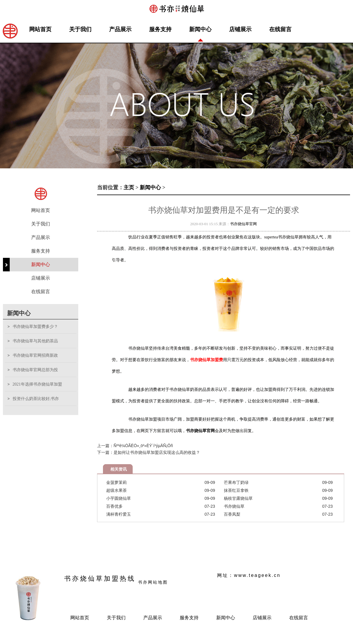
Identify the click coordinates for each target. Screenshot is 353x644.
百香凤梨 (232, 514)
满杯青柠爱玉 (119, 514)
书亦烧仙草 (234, 506)
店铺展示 (240, 29)
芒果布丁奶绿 (236, 482)
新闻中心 (200, 29)
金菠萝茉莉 (116, 482)
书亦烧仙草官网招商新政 (35, 355)
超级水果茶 (116, 490)
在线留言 (280, 29)
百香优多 (114, 506)
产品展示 (120, 29)
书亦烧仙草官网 (243, 224)
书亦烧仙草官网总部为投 (35, 370)
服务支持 (160, 29)
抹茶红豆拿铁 (236, 490)
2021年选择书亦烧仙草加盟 (37, 384)
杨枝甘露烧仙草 (238, 498)
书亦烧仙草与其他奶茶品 (35, 341)
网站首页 (40, 29)
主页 (129, 187)
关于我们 (80, 29)
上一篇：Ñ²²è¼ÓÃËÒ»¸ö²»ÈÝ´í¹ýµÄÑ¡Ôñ (135, 446)
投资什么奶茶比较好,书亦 (36, 399)
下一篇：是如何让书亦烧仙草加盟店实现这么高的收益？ (149, 452)
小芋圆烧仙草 (119, 498)
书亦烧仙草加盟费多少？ (35, 327)
